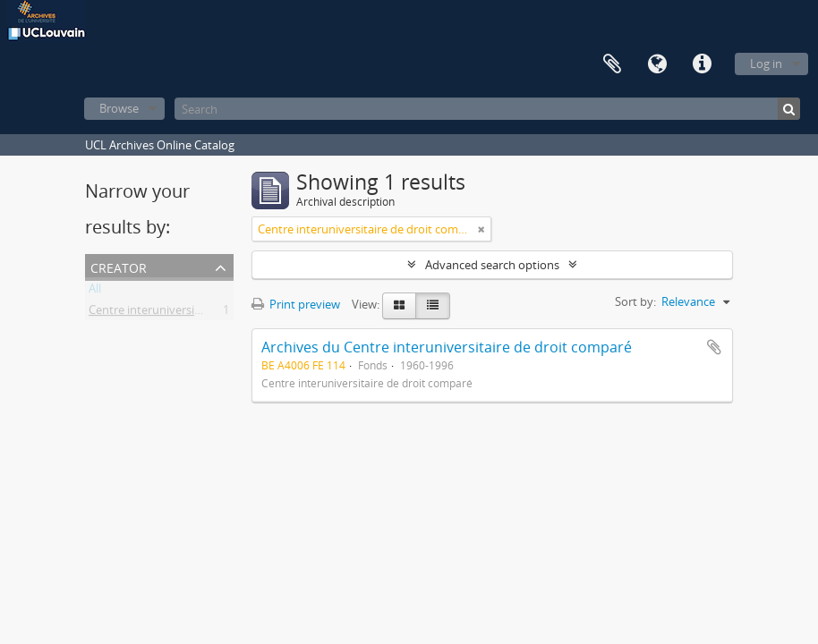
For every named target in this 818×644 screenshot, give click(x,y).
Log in (766, 64)
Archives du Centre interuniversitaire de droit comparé (447, 347)
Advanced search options (492, 265)
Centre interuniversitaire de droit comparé (201, 313)
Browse (119, 108)
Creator (119, 266)
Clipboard (612, 64)
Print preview (296, 304)
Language (657, 64)
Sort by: (635, 301)
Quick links (702, 64)
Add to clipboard (714, 347)
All (95, 292)
